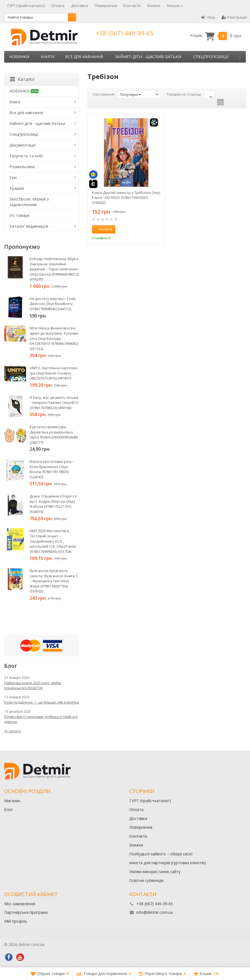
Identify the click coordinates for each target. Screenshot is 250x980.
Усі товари (19, 215)
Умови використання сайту (155, 872)
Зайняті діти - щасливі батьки (148, 57)
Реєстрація (234, 17)
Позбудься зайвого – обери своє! (161, 854)
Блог (9, 810)
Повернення (106, 6)
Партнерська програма (26, 912)
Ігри (13, 177)
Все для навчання (84, 57)
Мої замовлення (20, 904)
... (240, 57)
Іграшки (17, 188)
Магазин (12, 801)
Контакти (132, 6)
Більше (175, 6)
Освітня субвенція (146, 880)
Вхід (208, 17)
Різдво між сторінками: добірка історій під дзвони (41, 719)
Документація (22, 145)
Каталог (23, 79)
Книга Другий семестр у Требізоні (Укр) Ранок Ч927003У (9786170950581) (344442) (126, 197)
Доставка (80, 6)
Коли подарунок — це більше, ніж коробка (42, 702)
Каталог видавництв (29, 226)
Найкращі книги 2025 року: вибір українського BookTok (33, 685)
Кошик (216, 36)
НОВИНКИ (19, 57)
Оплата (58, 6)
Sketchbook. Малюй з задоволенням (29, 202)
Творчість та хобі (26, 156)
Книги (47, 57)
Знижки (154, 6)
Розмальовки (22, 167)
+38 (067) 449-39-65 (125, 33)
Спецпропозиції (211, 57)
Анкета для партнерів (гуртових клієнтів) (168, 863)
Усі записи (13, 731)
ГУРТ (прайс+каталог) (26, 6)
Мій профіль (16, 921)
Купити (103, 229)
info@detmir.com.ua (155, 912)
